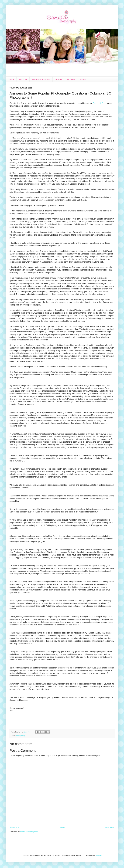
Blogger (99, 855)
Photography (21, 736)
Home (11, 79)
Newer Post (15, 827)
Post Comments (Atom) (29, 832)
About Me (23, 79)
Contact (58, 79)
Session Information (41, 79)
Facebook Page (99, 103)
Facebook (71, 79)
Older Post (110, 827)
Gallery (83, 79)
